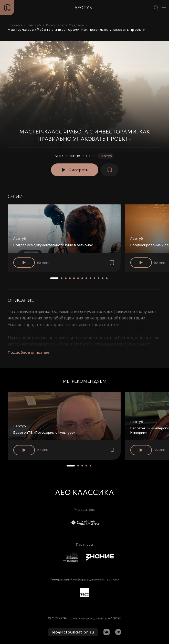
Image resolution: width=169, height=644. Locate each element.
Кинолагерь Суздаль (65, 25)
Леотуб (34, 25)
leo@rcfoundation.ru (73, 632)
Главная (15, 25)
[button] (54, 278)
